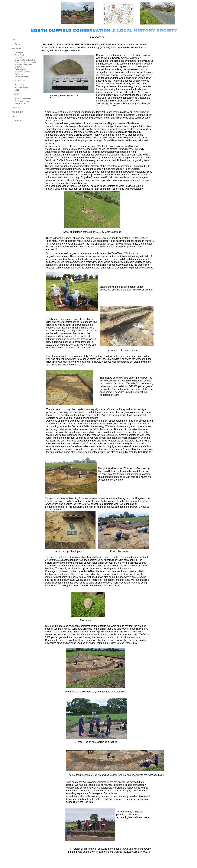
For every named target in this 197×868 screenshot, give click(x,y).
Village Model (20, 103)
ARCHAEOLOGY (19, 48)
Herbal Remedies (22, 76)
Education (19, 53)
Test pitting (19, 74)
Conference (19, 58)
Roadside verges (22, 88)
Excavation (19, 67)
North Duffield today (23, 99)
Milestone (19, 90)
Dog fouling (19, 85)
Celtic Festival (20, 55)
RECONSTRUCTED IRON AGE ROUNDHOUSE (25, 63)
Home (14, 40)
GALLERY (16, 108)
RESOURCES (17, 112)
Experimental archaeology (25, 60)
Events (18, 44)
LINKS (14, 116)
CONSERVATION (19, 81)
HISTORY (16, 94)
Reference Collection (23, 72)
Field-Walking (20, 69)
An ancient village (22, 101)
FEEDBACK (17, 121)
